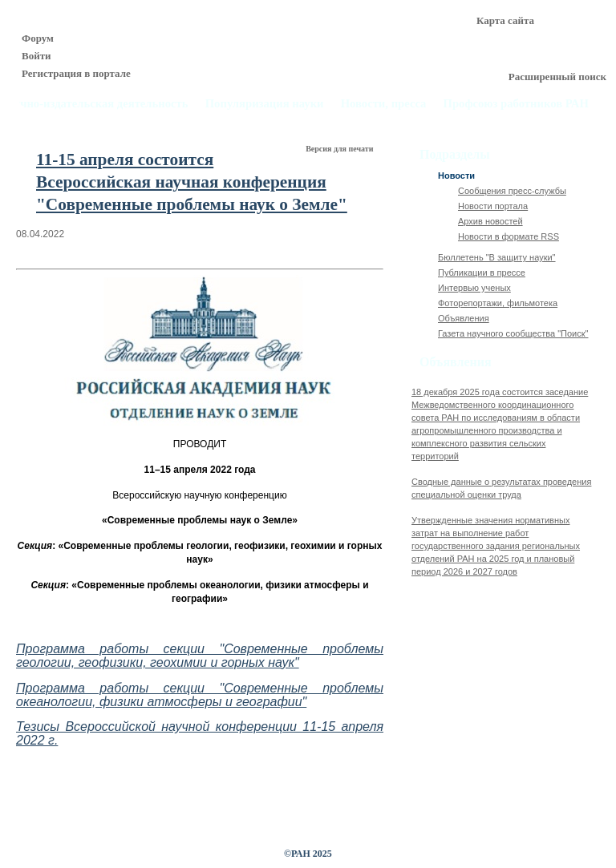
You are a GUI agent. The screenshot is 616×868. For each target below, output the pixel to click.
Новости (456, 176)
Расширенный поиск (557, 77)
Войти (36, 56)
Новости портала (493, 206)
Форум (38, 38)
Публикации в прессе (482, 273)
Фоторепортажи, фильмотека (498, 303)
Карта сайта (505, 20)
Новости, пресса (384, 104)
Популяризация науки (265, 104)
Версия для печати (340, 149)
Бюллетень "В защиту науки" (497, 257)
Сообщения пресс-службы (512, 191)
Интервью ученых (474, 288)
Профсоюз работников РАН (517, 104)
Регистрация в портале (76, 73)
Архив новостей (490, 221)
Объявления (464, 318)
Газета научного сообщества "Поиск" (513, 333)
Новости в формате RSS (509, 236)
